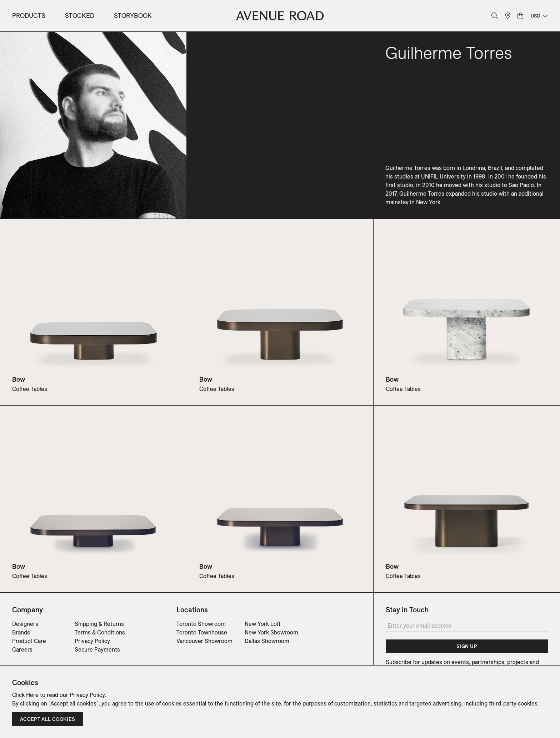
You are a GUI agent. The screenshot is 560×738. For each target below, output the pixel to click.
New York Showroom (271, 632)
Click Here (25, 695)
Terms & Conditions (100, 632)
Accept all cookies (47, 719)
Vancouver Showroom (204, 641)
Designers (25, 624)
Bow (19, 379)
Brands (21, 632)
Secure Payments (97, 649)
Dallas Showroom (267, 641)
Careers (22, 649)
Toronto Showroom (201, 624)
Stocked (80, 16)
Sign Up (467, 646)
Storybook (133, 16)
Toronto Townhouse (202, 632)
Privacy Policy (92, 641)
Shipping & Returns (99, 624)
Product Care (29, 641)
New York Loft (263, 624)
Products (29, 16)
